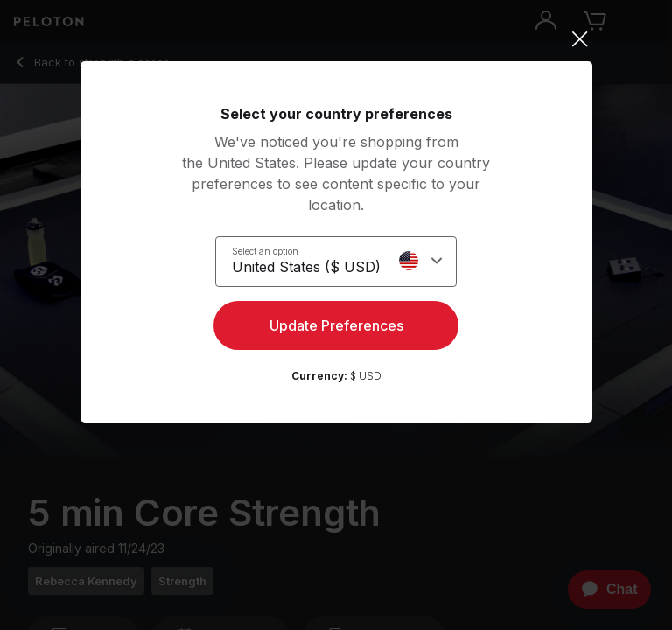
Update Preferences (336, 325)
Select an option (265, 251)
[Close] (336, 39)
